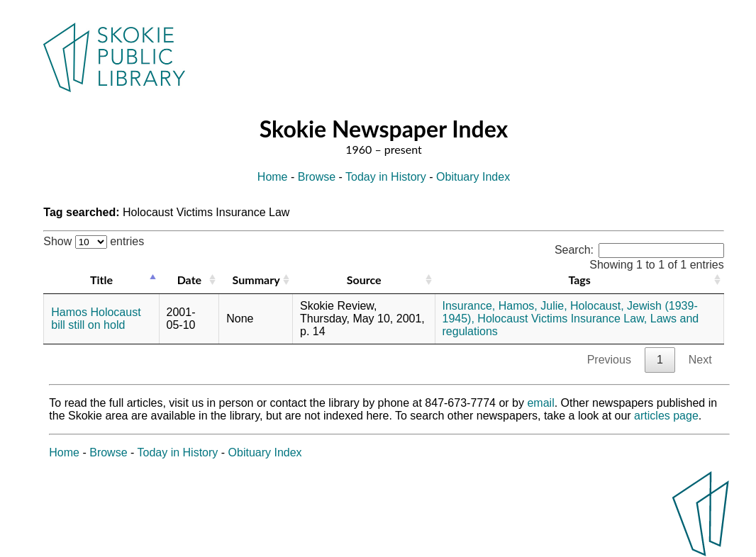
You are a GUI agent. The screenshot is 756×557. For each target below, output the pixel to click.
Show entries (94, 241)
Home (273, 177)
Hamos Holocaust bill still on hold (96, 319)
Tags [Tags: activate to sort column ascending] (579, 280)
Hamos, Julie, (533, 306)
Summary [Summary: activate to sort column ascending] (256, 280)
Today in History (386, 177)
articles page (666, 416)
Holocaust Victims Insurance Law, (562, 319)
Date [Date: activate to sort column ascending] (189, 280)
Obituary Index (473, 177)
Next (700, 360)
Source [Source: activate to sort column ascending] (364, 280)
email (540, 403)
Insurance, (469, 306)
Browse (317, 177)
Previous (609, 360)
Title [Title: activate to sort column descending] (101, 280)
